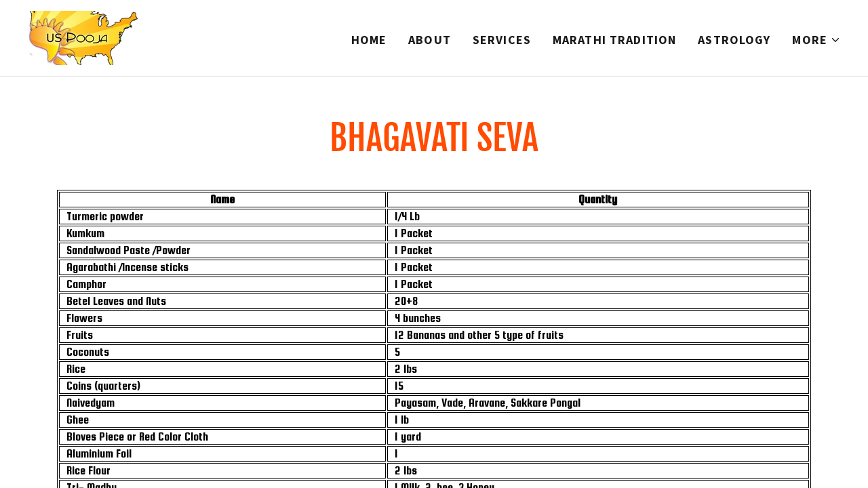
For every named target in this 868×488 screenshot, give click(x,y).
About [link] (430, 40)
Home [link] (369, 40)
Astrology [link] (734, 40)
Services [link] (502, 40)
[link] (84, 36)
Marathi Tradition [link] (614, 40)
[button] (816, 40)
